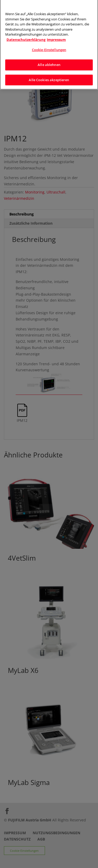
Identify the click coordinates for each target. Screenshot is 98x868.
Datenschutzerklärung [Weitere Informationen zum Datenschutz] (26, 37)
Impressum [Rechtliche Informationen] (56, 37)
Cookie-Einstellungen (49, 47)
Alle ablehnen (49, 62)
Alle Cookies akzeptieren (49, 77)
